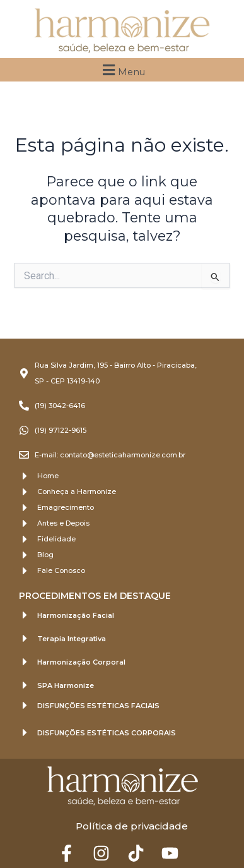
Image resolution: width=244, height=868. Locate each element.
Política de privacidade (132, 826)
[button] (122, 70)
